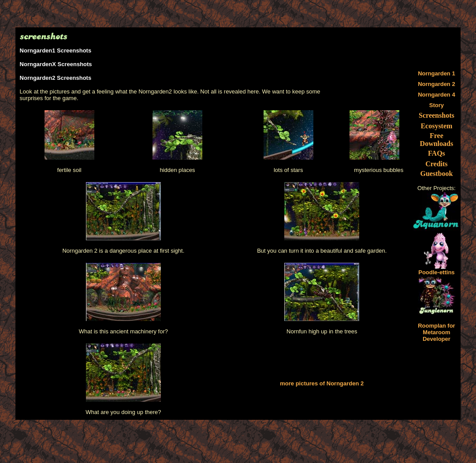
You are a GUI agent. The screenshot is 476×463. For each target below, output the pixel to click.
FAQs (437, 153)
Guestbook (436, 174)
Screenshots (437, 115)
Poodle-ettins (436, 270)
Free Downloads (437, 140)
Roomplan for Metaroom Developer (437, 332)
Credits (436, 164)
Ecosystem (436, 126)
